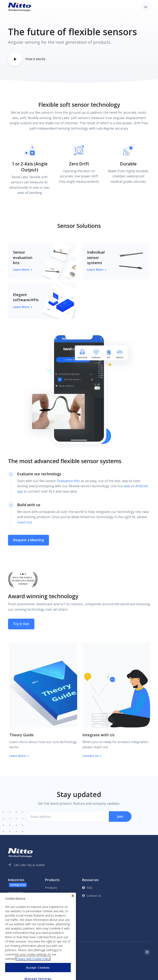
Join (120, 816)
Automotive (16, 893)
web (127, 486)
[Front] (20, 7)
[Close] (73, 908)
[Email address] (68, 817)
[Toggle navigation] (146, 7)
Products (51, 888)
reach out (24, 522)
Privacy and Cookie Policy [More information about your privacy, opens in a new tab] (33, 971)
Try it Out (21, 624)
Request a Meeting (28, 540)
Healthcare (15, 900)
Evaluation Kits (68, 481)
